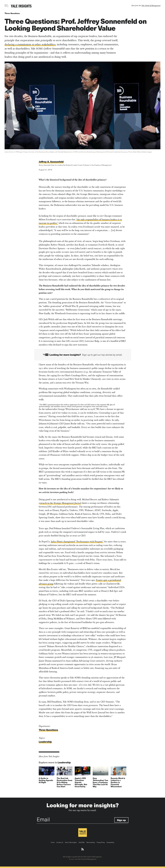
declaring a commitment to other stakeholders (30, 44)
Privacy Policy (101, 842)
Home (53, 842)
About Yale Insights (71, 842)
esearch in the (60, 503)
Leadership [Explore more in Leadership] (64, 762)
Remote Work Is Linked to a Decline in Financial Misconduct (118, 782)
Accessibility (110, 842)
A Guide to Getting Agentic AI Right (46, 780)
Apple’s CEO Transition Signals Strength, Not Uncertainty (81, 782)
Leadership (45, 742)
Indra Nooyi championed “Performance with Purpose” (77, 542)
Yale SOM (82, 842)
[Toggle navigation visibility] (7, 6)
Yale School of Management (151, 5)
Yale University (91, 842)
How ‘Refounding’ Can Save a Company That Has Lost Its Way (100, 782)
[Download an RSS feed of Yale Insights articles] (83, 849)
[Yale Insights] (21, 6)
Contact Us (60, 842)
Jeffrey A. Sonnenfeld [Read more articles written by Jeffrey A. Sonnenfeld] (51, 162)
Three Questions (12, 13)
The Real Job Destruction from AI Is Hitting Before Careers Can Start (65, 782)
